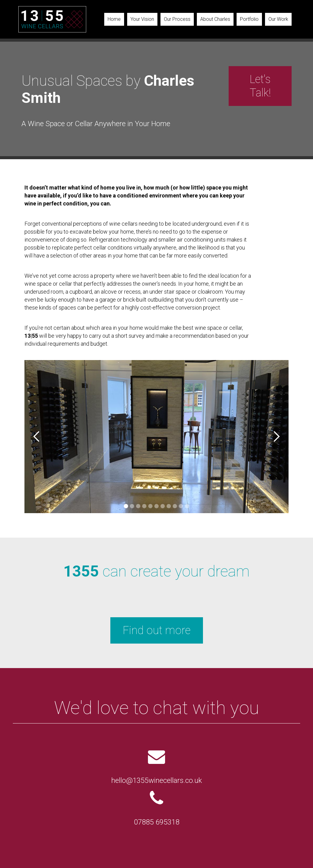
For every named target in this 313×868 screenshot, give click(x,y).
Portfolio (249, 19)
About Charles (215, 19)
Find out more (157, 630)
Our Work (278, 19)
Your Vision (142, 19)
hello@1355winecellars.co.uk (157, 780)
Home (114, 19)
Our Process (177, 19)
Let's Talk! (260, 86)
